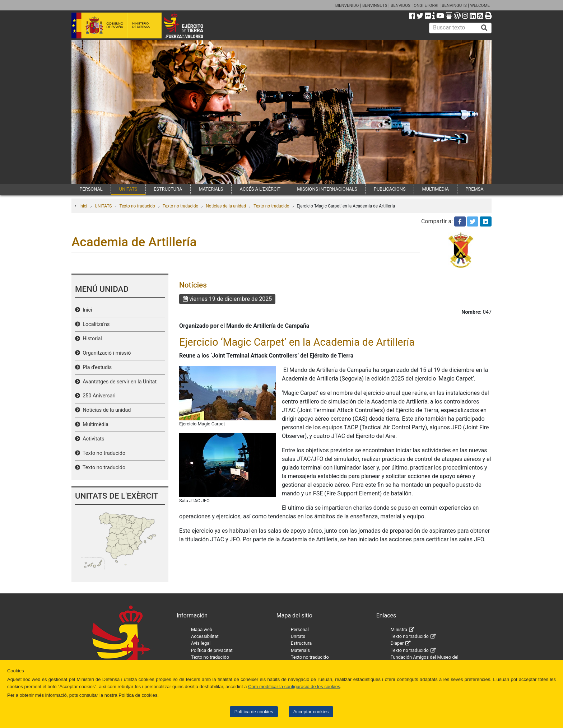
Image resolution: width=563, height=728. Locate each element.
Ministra (399, 629)
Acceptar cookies (311, 712)
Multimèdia (94, 424)
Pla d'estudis (96, 367)
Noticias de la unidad (226, 206)
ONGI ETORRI (426, 5)
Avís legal (201, 643)
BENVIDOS (401, 5)
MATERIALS (211, 189)
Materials (300, 650)
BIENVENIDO (347, 5)
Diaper (397, 643)
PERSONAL (91, 189)
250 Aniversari (98, 396)
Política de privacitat (212, 650)
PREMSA (474, 189)
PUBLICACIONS (390, 189)
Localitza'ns (95, 324)
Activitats (92, 439)
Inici (83, 206)
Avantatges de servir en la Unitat (118, 382)
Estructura (301, 643)
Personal (300, 629)
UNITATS (128, 189)
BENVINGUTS (375, 5)
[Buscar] (484, 28)
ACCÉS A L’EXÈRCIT (260, 189)
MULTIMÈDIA (436, 189)
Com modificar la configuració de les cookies (294, 687)
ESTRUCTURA (168, 189)
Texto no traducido (137, 206)
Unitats (298, 636)
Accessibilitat (205, 636)
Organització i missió (105, 353)
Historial (91, 339)
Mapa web (202, 629)
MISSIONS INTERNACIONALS (327, 189)
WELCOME (480, 5)
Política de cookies (254, 712)
